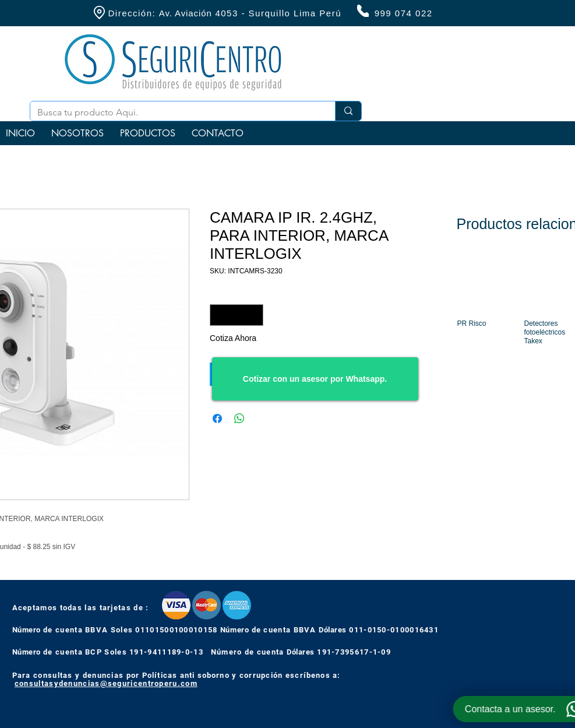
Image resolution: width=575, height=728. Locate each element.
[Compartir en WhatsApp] (239, 418)
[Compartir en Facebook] (217, 418)
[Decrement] (219, 315)
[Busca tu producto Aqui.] (174, 112)
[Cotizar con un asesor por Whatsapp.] (315, 379)
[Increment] (254, 315)
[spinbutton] (237, 315)
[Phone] (363, 11)
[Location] (100, 13)
